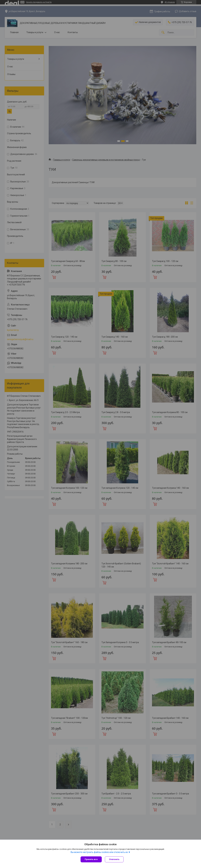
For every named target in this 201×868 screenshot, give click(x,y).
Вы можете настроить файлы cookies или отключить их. (99, 852)
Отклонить (114, 859)
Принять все (91, 859)
